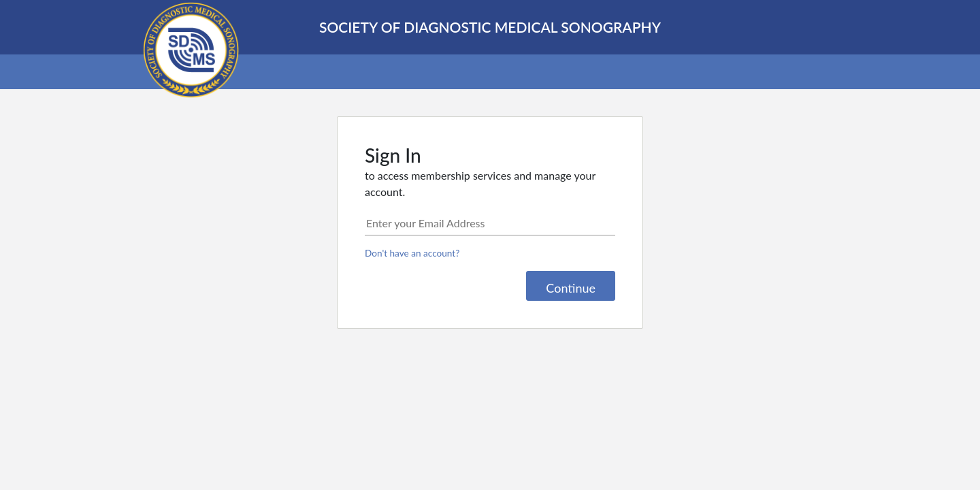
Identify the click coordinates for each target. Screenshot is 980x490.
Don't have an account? (412, 253)
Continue (571, 288)
